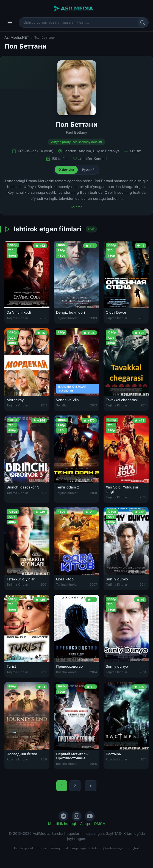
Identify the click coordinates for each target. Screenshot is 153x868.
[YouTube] (90, 816)
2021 (94, 405)
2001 (44, 585)
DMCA (100, 824)
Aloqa (85, 824)
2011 (143, 405)
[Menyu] (10, 23)
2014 (143, 585)
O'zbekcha (66, 170)
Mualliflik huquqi (62, 824)
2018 (143, 497)
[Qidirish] (143, 23)
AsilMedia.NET (17, 37)
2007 (93, 585)
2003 (93, 318)
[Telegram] (63, 816)
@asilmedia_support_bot (121, 848)
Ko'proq (77, 207)
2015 (44, 405)
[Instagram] (77, 816)
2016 (44, 493)
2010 (94, 493)
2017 (44, 759)
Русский (88, 170)
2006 (43, 318)
